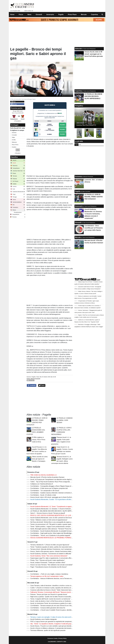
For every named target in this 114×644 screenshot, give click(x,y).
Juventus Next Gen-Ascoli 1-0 (86, 125)
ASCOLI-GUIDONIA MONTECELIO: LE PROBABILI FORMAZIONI (52, 538)
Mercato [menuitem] (84, 15)
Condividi (32, 385)
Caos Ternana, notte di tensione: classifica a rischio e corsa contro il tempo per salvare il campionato (63, 586)
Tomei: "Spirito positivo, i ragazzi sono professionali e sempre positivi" (53, 527)
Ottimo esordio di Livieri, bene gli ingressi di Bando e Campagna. (40, 459)
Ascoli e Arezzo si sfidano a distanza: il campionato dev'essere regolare (54, 628)
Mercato (78, 237)
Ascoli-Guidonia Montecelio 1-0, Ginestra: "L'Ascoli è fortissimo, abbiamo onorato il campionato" (62, 509)
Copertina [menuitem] (94, 15)
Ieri (80, 145)
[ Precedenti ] (18, 121)
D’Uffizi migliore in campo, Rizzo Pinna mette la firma (39, 440)
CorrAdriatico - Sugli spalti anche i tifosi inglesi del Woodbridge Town (53, 533)
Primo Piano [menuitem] (72, 15)
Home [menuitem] (12, 15)
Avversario (79, 206)
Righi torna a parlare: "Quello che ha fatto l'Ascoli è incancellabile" (52, 597)
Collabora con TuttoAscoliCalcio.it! (42, 484)
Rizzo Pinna (15, 145)
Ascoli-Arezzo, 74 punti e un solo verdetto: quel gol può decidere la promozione (56, 626)
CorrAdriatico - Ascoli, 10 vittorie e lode (43, 495)
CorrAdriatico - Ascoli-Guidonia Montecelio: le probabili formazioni (52, 531)
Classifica (14, 157)
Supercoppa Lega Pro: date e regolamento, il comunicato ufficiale (52, 558)
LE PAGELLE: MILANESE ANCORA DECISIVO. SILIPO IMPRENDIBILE (54, 511)
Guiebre (14, 147)
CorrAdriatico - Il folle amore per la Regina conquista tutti (49, 488)
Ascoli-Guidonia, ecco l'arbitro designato (43, 619)
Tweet (42, 385)
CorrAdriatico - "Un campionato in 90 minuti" (45, 491)
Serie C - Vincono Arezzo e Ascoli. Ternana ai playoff (48, 513)
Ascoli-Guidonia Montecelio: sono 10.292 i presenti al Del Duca (51, 518)
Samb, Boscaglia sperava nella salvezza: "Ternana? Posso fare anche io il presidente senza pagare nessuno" (66, 529)
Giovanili (78, 223)
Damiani (14, 133)
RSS (65, 642)
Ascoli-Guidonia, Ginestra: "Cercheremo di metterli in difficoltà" (51, 554)
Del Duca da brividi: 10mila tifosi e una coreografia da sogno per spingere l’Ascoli (57, 522)
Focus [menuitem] (21, 15)
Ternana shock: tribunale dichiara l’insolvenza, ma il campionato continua (54, 549)
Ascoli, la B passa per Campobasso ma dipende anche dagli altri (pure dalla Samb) (58, 479)
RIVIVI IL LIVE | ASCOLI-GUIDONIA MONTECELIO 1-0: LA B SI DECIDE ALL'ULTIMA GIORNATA (63, 515)
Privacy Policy (62, 638)
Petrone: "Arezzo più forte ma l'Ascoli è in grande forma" (49, 594)
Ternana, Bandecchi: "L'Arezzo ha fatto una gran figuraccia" (50, 545)
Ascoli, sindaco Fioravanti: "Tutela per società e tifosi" (48, 563)
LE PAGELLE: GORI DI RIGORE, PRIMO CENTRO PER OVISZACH (94, 197)
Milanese (14, 142)
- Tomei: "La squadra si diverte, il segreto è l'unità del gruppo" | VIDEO (55, 624)
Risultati (18, 153)
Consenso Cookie (53, 638)
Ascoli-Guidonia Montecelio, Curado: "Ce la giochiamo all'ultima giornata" (54, 499)
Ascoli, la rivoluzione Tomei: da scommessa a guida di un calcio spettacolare (55, 603)
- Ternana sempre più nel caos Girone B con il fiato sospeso (54, 606)
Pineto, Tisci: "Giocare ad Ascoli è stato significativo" (48, 560)
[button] (18, 150)
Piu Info (63, 125)
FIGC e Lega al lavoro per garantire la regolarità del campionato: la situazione (56, 622)
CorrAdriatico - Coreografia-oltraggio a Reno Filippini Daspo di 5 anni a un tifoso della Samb (61, 486)
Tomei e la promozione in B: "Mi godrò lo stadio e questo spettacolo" (53, 524)
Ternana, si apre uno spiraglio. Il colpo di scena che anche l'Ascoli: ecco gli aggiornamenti (62, 617)
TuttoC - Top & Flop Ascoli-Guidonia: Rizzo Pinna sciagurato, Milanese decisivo (56, 482)
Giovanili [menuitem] (39, 15)
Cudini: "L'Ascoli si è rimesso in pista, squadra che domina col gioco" (53, 588)
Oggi (76, 145)
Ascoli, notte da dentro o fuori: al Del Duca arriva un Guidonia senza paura (55, 601)
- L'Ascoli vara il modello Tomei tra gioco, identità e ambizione (55, 610)
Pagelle (34, 377)
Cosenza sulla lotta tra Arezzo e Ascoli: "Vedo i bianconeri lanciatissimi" (54, 590)
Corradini (14, 135)
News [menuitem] (29, 15)
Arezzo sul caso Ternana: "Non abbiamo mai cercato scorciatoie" (51, 565)
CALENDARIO (52, 642)
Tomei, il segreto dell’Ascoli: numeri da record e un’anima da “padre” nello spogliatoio (58, 599)
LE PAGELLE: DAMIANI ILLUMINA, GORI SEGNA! (65, 420)
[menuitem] (102, 15)
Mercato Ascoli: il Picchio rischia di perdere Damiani (47, 477)
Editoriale (78, 49)
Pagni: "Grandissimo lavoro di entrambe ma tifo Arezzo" (49, 567)
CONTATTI (60, 642)
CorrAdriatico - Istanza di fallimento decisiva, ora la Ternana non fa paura (54, 578)
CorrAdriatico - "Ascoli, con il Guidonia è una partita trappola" (50, 535)
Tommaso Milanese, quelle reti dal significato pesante (48, 630)
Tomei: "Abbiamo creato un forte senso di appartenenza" (49, 520)
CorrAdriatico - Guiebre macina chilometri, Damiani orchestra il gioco (53, 493)
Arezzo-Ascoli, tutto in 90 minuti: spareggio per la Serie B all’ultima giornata (55, 497)
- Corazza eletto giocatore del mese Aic (48, 608)
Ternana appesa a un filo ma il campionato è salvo (47, 576)
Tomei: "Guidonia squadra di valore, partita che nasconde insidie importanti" (55, 547)
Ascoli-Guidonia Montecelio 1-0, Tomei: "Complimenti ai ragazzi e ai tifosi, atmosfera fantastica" (62, 507)
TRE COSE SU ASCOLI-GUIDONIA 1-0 (43, 475)
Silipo (13, 137)
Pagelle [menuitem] (61, 15)
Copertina (79, 91)
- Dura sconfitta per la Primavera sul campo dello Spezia (94, 228)
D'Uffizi (14, 140)
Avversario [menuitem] (50, 15)
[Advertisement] (50, 400)
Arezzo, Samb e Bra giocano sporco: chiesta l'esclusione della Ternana (54, 551)
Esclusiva (78, 177)
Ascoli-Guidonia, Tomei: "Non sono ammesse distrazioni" (49, 556)
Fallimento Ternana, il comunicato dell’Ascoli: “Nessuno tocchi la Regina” (54, 592)
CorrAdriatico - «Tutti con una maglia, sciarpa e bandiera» (49, 574)
